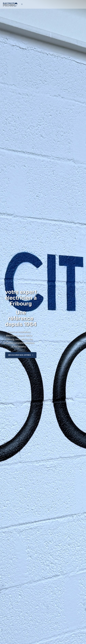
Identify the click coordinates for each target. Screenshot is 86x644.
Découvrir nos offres (21, 355)
